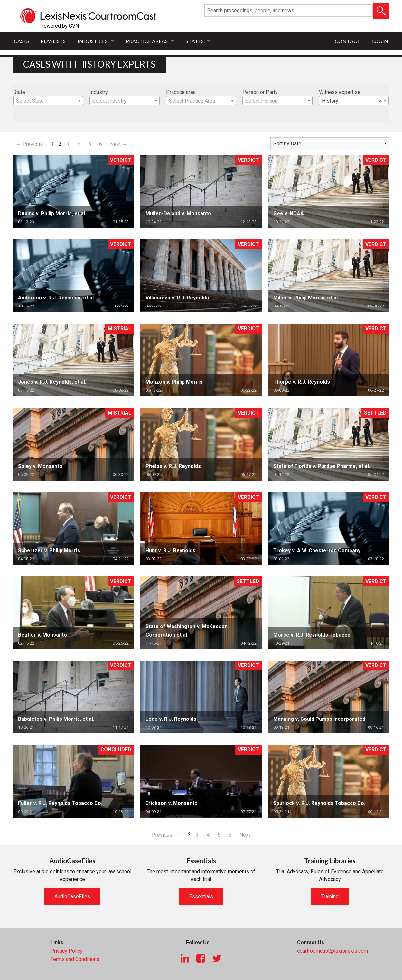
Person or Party (260, 92)
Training (330, 897)
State (19, 92)
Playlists (53, 41)
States (195, 41)
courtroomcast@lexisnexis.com (332, 951)
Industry (99, 92)
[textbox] (48, 101)
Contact (348, 41)
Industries (93, 41)
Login (380, 41)
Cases (21, 41)
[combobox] (48, 101)
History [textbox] (352, 101)
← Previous (29, 144)
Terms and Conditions (75, 959)
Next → (119, 144)
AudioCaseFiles (72, 897)
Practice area (181, 92)
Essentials (201, 897)
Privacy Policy (67, 951)
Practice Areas (147, 41)
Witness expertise (340, 92)
